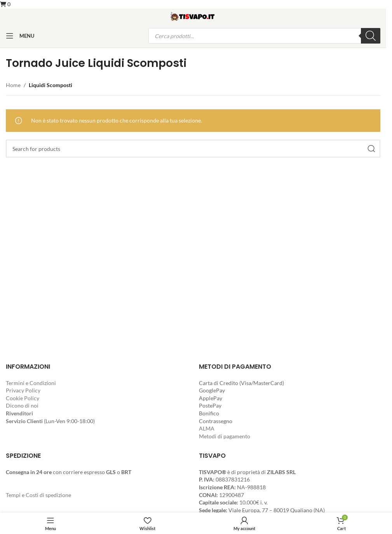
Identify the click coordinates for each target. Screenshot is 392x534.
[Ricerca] (371, 36)
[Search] (193, 149)
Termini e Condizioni (31, 383)
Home (13, 85)
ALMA (207, 428)
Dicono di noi (22, 405)
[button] (5, 4)
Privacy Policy (23, 390)
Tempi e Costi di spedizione (38, 495)
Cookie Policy (23, 398)
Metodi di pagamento (225, 436)
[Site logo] (193, 16)
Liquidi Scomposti (51, 85)
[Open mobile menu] (20, 36)
